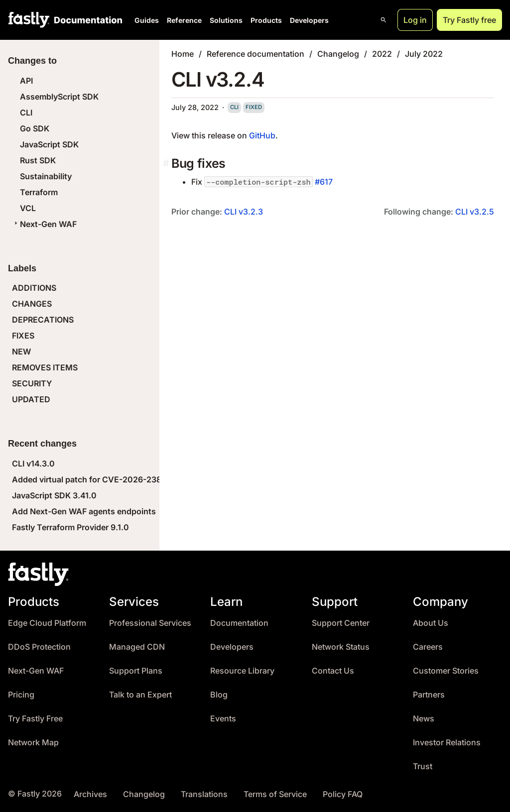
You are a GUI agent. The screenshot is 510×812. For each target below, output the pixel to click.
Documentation (239, 623)
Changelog (338, 54)
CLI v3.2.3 (244, 212)
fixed (254, 107)
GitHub (262, 135)
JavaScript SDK (49, 144)
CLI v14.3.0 (33, 464)
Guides (147, 20)
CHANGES (32, 304)
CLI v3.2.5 (475, 212)
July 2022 (424, 54)
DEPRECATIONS (43, 320)
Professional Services (150, 623)
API (26, 81)
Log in (415, 20)
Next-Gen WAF (44, 224)
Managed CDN (137, 647)
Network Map (33, 743)
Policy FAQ (343, 794)
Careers (428, 647)
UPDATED (31, 399)
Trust (423, 766)
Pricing (21, 695)
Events (223, 719)
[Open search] (383, 20)
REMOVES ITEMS (45, 367)
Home (183, 54)
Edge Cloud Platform (47, 623)
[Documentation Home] (86, 20)
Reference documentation (255, 54)
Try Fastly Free (35, 719)
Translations (204, 794)
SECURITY (32, 383)
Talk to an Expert (140, 695)
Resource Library (242, 671)
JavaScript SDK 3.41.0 (54, 495)
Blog (219, 695)
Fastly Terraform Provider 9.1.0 (70, 527)
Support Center (341, 623)
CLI (26, 113)
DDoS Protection (39, 647)
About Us (431, 623)
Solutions (226, 20)
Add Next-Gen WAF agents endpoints (84, 511)
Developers (309, 20)
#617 (324, 182)
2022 (382, 54)
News (424, 719)
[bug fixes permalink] (167, 164)
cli (234, 107)
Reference (184, 20)
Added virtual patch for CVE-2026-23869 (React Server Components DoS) (154, 479)
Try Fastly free (469, 20)
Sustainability (46, 176)
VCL (28, 208)
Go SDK (35, 128)
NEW (21, 351)
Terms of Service (275, 794)
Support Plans (136, 671)
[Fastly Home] (29, 20)
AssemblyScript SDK (59, 97)
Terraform (39, 192)
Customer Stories (446, 671)
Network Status (341, 647)
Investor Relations (447, 743)
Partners (429, 695)
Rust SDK (38, 160)
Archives (90, 794)
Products (266, 20)
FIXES (23, 336)
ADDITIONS (34, 288)
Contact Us (333, 671)
